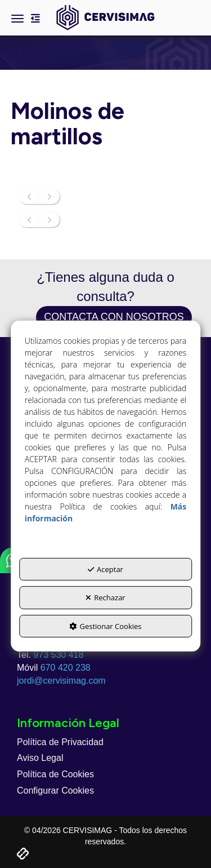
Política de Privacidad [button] (60, 742)
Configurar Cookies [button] (55, 790)
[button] (105, 18)
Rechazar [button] (105, 597)
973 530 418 (58, 655)
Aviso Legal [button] (40, 758)
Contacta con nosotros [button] (114, 317)
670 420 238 (66, 668)
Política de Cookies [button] (55, 774)
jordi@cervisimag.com (61, 681)
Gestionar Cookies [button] (105, 626)
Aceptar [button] (105, 569)
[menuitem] (105, 743)
